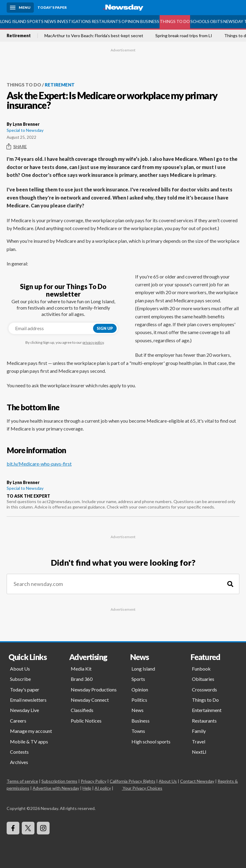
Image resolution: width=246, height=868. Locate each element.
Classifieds (82, 710)
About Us (20, 669)
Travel (199, 741)
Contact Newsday (197, 781)
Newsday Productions (94, 689)
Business (150, 21)
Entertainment (207, 710)
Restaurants (106, 21)
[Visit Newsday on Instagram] (43, 828)
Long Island (13, 21)
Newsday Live (24, 710)
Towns (138, 731)
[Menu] (20, 8)
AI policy (103, 788)
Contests (19, 752)
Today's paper (25, 689)
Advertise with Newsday (56, 788)
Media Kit (81, 669)
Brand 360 (82, 679)
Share (17, 147)
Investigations (74, 21)
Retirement (19, 36)
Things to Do (175, 21)
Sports (35, 21)
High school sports (151, 741)
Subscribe (20, 679)
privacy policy (93, 342)
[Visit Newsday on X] (28, 828)
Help (87, 788)
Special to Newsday (25, 130)
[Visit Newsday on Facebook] (13, 828)
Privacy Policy (94, 781)
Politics (139, 700)
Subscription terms (59, 781)
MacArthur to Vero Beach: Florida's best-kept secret (94, 36)
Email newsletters (28, 700)
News (50, 21)
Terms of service (22, 781)
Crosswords (204, 689)
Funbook (201, 669)
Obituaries (203, 679)
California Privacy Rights (133, 781)
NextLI (199, 752)
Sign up (105, 328)
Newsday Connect (90, 700)
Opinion (130, 21)
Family (199, 731)
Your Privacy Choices (142, 788)
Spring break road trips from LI (184, 36)
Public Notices (86, 721)
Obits (216, 21)
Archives (19, 762)
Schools (200, 21)
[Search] (230, 584)
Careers (18, 721)
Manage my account (31, 731)
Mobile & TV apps (29, 741)
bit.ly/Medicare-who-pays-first (39, 464)
